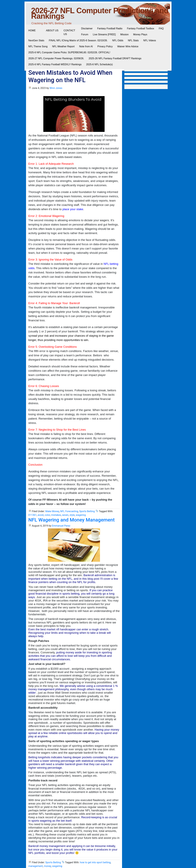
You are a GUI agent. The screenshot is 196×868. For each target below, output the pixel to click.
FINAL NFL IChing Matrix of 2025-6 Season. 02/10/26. (78, 40)
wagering (81, 515)
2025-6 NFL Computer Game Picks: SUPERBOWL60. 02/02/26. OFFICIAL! (69, 52)
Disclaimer (87, 28)
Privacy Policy (105, 46)
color (47, 515)
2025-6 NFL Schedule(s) (99, 64)
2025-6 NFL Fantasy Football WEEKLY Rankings (55, 64)
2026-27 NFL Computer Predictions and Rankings (100, 13)
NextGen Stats (36, 40)
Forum (85, 34)
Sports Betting (87, 511)
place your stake (73, 209)
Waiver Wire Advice (128, 46)
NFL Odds (118, 40)
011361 (32, 515)
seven (65, 515)
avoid (41, 515)
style (72, 515)
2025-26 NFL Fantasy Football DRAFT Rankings (115, 58)
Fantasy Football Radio (110, 28)
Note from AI (86, 46)
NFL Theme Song (38, 46)
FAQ (161, 28)
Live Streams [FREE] (104, 34)
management (36, 866)
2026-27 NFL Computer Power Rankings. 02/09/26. (56, 58)
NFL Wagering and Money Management (72, 520)
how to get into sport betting (95, 862)
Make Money (52, 511)
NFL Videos (150, 40)
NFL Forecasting (69, 511)
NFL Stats (133, 40)
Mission (124, 34)
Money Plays (140, 34)
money (47, 866)
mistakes (56, 515)
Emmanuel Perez (61, 526)
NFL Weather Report (63, 46)
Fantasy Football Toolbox (141, 28)
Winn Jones (56, 88)
